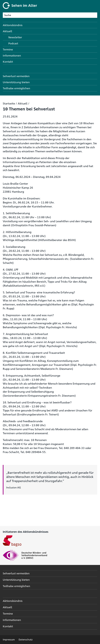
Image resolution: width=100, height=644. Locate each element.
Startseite (9, 103)
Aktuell (23, 103)
